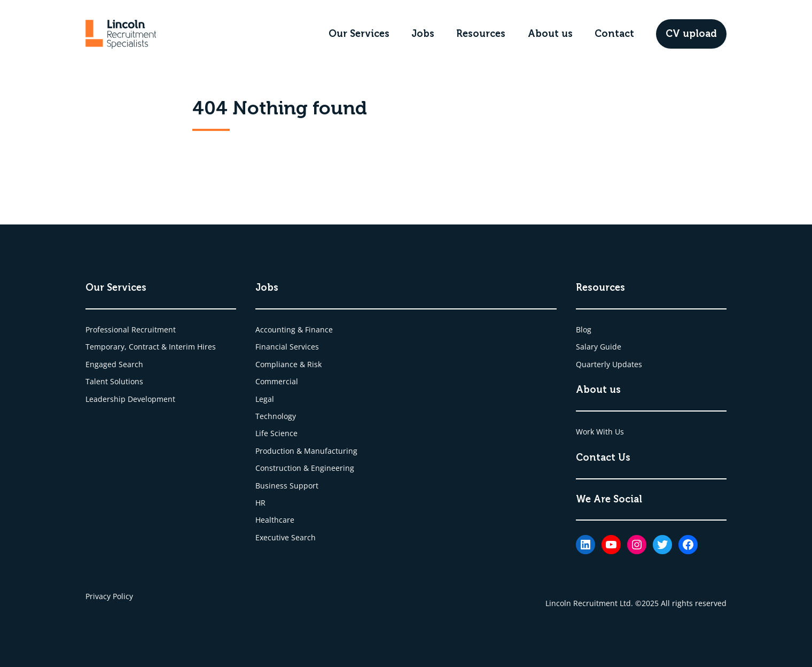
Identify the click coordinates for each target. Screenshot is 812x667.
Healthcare (275, 520)
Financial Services (287, 347)
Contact (614, 34)
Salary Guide (599, 347)
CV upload (691, 34)
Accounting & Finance (294, 329)
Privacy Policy (109, 596)
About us (550, 34)
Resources (481, 34)
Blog (584, 329)
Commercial (277, 381)
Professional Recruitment (131, 329)
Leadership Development (130, 399)
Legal (265, 399)
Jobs (423, 34)
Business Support (287, 486)
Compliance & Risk (288, 364)
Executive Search (286, 537)
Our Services (359, 34)
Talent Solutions (114, 381)
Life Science (276, 433)
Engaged (102, 364)
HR (260, 503)
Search (131, 364)
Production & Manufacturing (306, 451)
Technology (276, 416)
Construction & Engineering (305, 468)
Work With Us (600, 432)
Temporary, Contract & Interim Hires (151, 347)
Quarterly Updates (609, 364)
